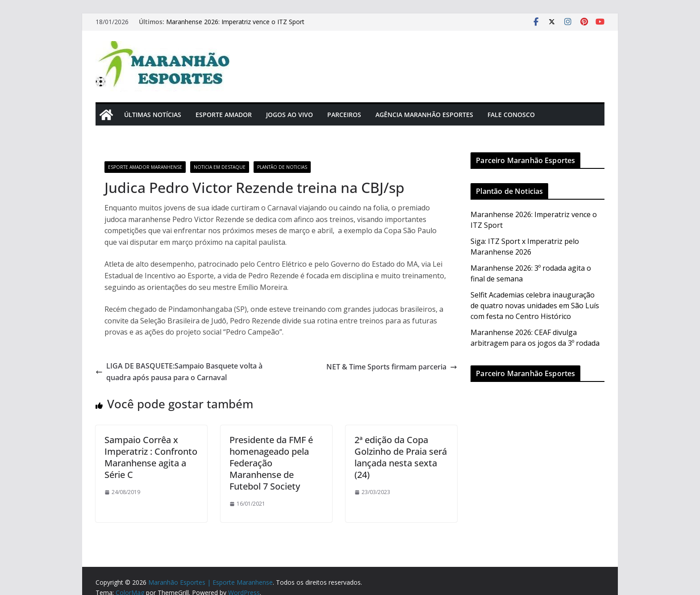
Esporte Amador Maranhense (145, 167)
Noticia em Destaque (220, 167)
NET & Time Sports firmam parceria (392, 367)
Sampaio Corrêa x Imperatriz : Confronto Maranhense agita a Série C (151, 457)
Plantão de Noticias (282, 167)
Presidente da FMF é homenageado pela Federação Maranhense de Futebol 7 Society (271, 463)
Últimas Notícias (153, 115)
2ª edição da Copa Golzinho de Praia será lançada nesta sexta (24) (401, 457)
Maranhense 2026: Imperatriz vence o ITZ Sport (235, 22)
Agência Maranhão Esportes (424, 115)
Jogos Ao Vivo (290, 115)
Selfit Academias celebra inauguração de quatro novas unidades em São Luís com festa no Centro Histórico (535, 306)
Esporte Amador (224, 115)
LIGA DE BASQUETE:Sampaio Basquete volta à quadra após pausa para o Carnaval (179, 372)
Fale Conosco (511, 115)
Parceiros (344, 115)
